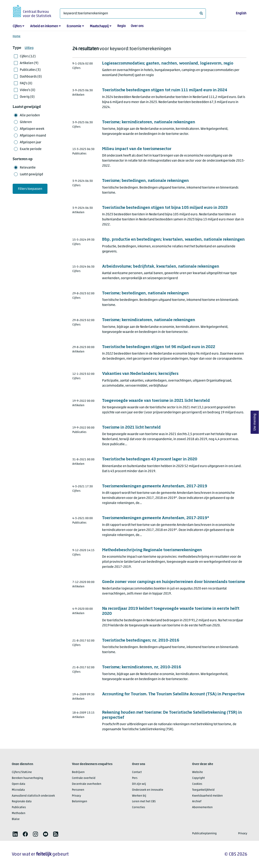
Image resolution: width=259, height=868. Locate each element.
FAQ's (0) (26, 83)
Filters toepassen (30, 189)
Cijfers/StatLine (22, 772)
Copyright (198, 778)
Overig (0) (27, 97)
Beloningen (80, 802)
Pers (135, 778)
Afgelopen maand (33, 136)
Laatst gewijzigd (31, 174)
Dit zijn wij (139, 784)
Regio (121, 26)
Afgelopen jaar (31, 142)
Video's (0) (28, 90)
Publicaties (19, 807)
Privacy (76, 796)
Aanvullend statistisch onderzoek (33, 796)
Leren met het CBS (144, 802)
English (241, 13)
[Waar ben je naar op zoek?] (133, 13)
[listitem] (15, 834)
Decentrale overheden (87, 784)
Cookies (197, 784)
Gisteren (26, 122)
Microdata (18, 790)
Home (17, 36)
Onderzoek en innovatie (148, 790)
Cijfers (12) (28, 56)
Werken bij (139, 796)
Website (198, 772)
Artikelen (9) (29, 63)
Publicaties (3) (30, 70)
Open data (18, 784)
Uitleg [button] (29, 48)
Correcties (139, 807)
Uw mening (255, 422)
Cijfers (17, 26)
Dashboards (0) (31, 77)
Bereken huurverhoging (27, 778)
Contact (137, 772)
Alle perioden (30, 115)
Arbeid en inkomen (44, 26)
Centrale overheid (84, 778)
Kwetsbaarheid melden (207, 796)
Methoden (19, 813)
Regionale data (22, 802)
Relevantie (28, 168)
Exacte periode (31, 149)
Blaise (16, 819)
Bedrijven (78, 772)
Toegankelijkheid (203, 790)
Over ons (137, 26)
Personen (78, 790)
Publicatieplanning (204, 834)
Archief (197, 802)
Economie (74, 26)
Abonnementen (202, 807)
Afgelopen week (32, 129)
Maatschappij (99, 26)
